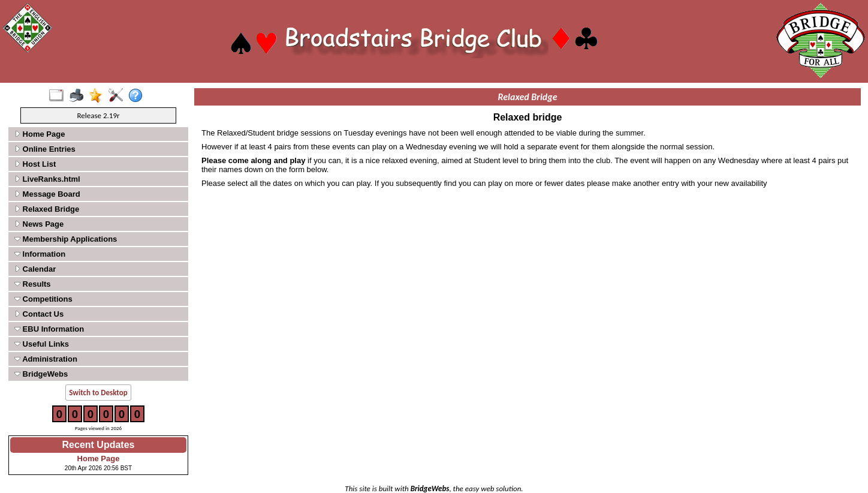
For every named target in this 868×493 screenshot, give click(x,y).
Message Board (47, 194)
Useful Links (42, 344)
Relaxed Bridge (47, 209)
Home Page (40, 134)
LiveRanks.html (47, 179)
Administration (46, 359)
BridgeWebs (41, 374)
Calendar (35, 269)
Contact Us (39, 314)
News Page (39, 224)
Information (40, 254)
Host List (35, 164)
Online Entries (45, 149)
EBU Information (49, 329)
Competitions (43, 299)
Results (33, 284)
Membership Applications (66, 239)
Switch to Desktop (98, 393)
